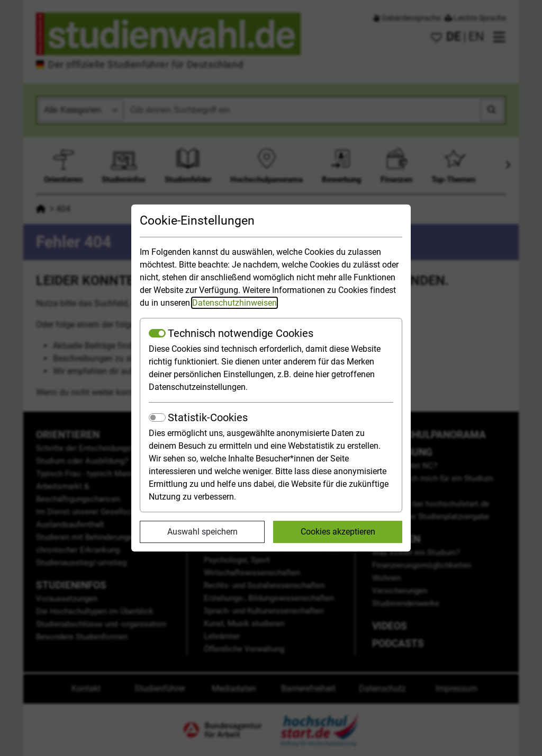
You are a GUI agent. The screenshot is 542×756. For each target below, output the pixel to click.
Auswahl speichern (202, 532)
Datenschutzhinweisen (234, 303)
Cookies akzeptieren (338, 532)
